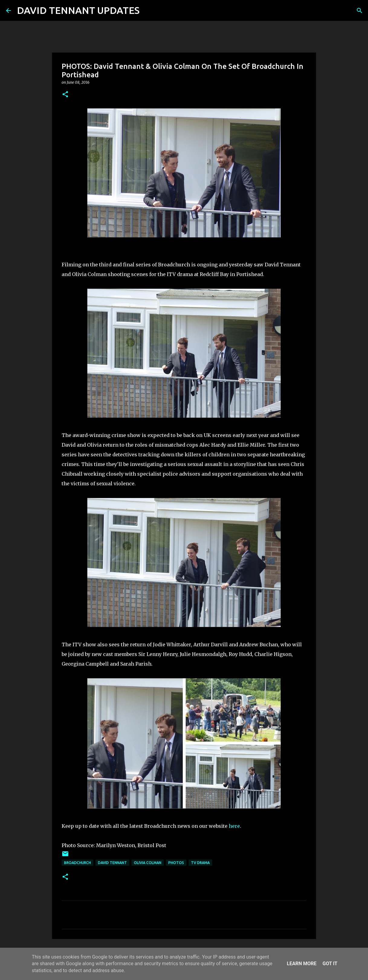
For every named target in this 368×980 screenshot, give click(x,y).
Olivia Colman (148, 863)
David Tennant (112, 863)
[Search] (148, 11)
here (234, 826)
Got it (330, 964)
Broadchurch (77, 863)
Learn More (302, 964)
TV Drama (200, 863)
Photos (176, 863)
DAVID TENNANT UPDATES (78, 10)
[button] (65, 95)
